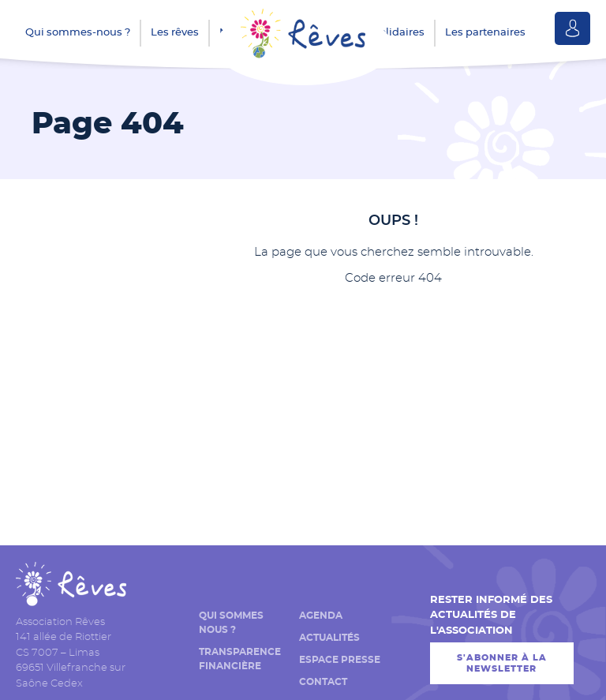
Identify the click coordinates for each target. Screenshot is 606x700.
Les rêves (175, 33)
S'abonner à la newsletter (502, 663)
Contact (323, 682)
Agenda (321, 616)
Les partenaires (485, 33)
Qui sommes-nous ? (78, 33)
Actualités (329, 638)
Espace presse (340, 660)
